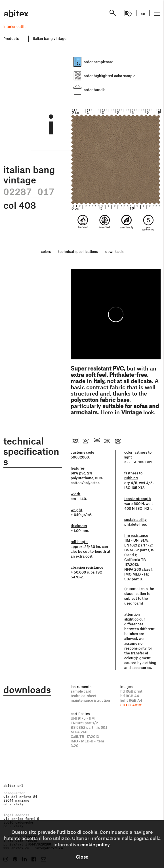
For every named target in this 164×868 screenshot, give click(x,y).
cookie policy (95, 844)
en (143, 13)
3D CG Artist (131, 705)
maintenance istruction (90, 700)
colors (46, 251)
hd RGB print (131, 691)
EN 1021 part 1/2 (84, 723)
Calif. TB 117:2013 (85, 736)
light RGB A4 (131, 700)
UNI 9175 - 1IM (83, 718)
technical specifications (78, 251)
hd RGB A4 (130, 696)
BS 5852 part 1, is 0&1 (89, 727)
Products (11, 38)
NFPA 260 (79, 732)
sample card (81, 691)
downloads (114, 251)
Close (82, 857)
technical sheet (84, 696)
